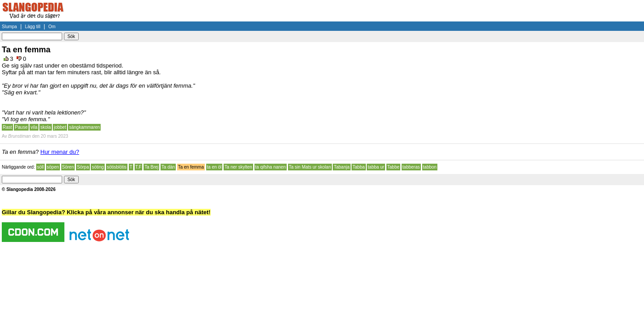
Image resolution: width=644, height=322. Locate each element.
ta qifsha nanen (271, 167)
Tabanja (341, 167)
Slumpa (9, 27)
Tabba (358, 167)
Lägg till (33, 27)
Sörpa (83, 167)
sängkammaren (84, 127)
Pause (21, 127)
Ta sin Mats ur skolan (310, 167)
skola (45, 127)
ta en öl (214, 167)
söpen (53, 167)
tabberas (411, 167)
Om (52, 27)
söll (40, 167)
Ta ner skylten (238, 167)
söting (98, 167)
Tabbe (393, 167)
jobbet (60, 127)
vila (34, 127)
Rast (7, 127)
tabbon (430, 167)
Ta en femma (191, 167)
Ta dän (168, 167)
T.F (139, 167)
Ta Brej (151, 167)
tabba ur (376, 167)
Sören (68, 167)
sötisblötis (117, 167)
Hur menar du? (60, 152)
